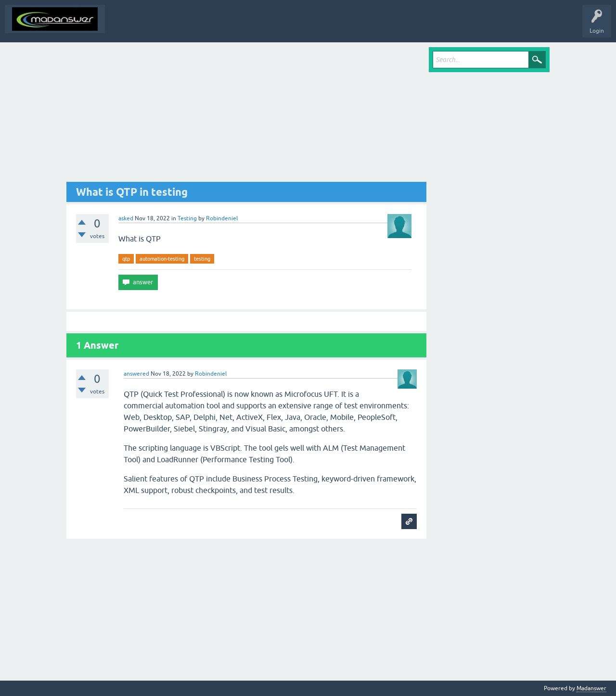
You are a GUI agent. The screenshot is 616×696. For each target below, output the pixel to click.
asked (126, 218)
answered (136, 374)
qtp (126, 259)
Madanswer (591, 688)
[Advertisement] (246, 114)
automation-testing (162, 259)
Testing (187, 218)
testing (202, 259)
